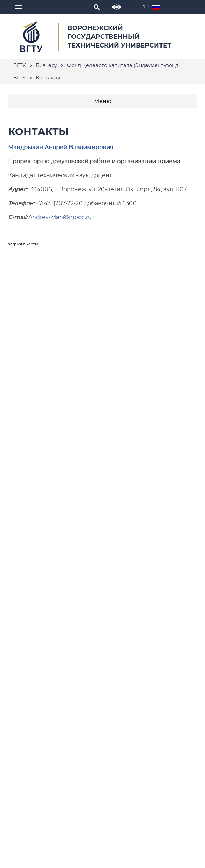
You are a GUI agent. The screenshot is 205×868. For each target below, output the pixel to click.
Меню (103, 101)
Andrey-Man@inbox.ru (60, 217)
